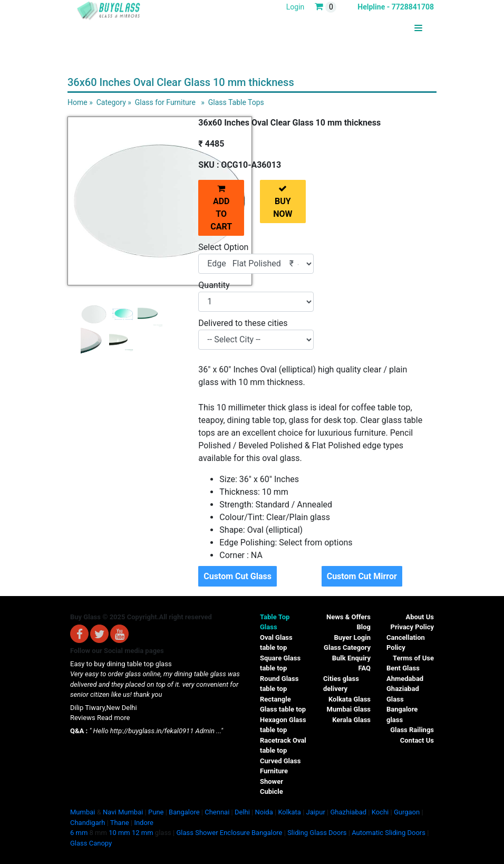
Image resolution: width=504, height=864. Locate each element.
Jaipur (316, 812)
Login (295, 7)
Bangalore (184, 812)
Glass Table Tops (236, 102)
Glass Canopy (91, 843)
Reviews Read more (100, 718)
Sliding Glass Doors (317, 833)
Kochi (380, 812)
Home (77, 102)
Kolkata (289, 812)
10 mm (119, 833)
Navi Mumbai (123, 812)
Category (111, 102)
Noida (264, 812)
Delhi (242, 812)
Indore (144, 823)
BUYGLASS (396, 28)
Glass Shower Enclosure (213, 833)
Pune (156, 812)
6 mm (79, 833)
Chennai (217, 812)
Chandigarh (88, 823)
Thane (120, 823)
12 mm (143, 833)
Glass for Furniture (165, 102)
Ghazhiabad (348, 812)
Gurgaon (407, 812)
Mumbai (83, 812)
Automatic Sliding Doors (389, 833)
